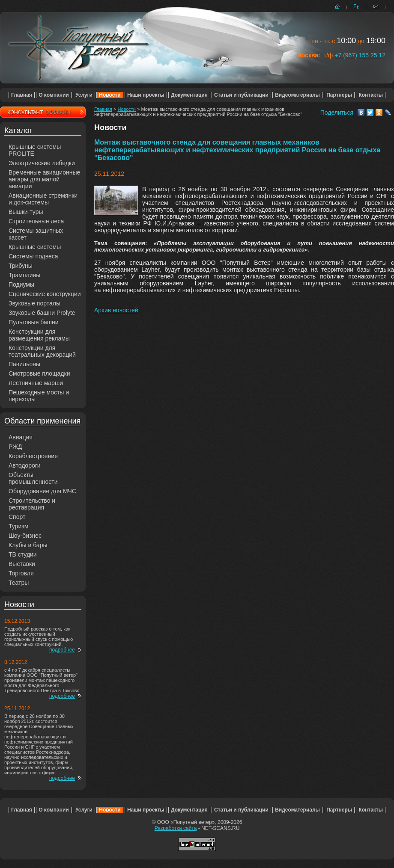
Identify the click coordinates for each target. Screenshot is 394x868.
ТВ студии (23, 554)
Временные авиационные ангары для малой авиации (44, 179)
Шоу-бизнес (25, 536)
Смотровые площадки (39, 373)
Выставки (22, 564)
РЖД (15, 447)
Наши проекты (146, 95)
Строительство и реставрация (32, 504)
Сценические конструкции (45, 294)
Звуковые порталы (34, 303)
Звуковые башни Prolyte (42, 313)
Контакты (371, 95)
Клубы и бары (28, 545)
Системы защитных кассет (36, 234)
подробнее (62, 650)
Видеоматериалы (297, 95)
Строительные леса (36, 221)
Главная (22, 95)
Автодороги (25, 465)
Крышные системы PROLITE (35, 150)
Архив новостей (116, 310)
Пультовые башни (34, 322)
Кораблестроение (33, 456)
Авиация (21, 437)
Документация (189, 95)
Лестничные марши (36, 383)
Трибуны (21, 266)
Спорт (17, 517)
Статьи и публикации (241, 95)
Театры (19, 583)
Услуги (84, 95)
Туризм (18, 526)
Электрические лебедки (42, 163)
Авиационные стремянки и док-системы (43, 199)
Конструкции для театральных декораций (42, 351)
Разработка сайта (176, 828)
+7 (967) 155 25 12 (360, 55)
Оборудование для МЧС (42, 491)
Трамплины (24, 275)
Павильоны (24, 364)
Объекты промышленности (33, 478)
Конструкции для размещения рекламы (39, 335)
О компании (54, 95)
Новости (110, 95)
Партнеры (339, 95)
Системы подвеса (33, 256)
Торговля (21, 573)
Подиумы (21, 284)
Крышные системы (35, 247)
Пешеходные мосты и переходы (39, 396)
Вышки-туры (26, 212)
